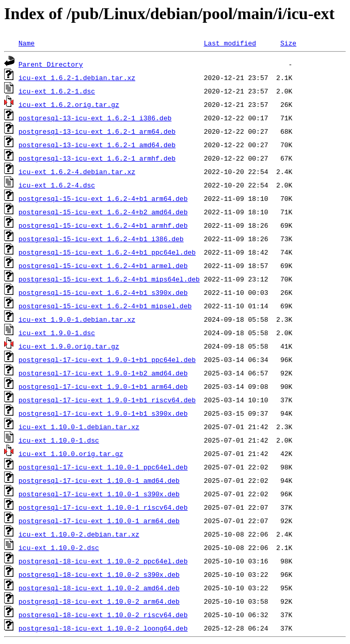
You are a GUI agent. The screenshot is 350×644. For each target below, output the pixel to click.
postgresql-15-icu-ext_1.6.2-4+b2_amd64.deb (103, 212)
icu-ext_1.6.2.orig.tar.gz (69, 104)
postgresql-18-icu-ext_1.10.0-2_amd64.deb (99, 588)
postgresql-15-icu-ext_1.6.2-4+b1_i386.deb (101, 239)
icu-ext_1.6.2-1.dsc (57, 91)
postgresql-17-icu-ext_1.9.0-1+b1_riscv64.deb (107, 400)
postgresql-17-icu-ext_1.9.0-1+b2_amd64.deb (103, 373)
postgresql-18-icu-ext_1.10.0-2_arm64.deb (99, 601)
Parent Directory (51, 64)
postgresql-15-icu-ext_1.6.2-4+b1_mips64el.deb (109, 279)
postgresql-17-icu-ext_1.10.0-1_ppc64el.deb (103, 467)
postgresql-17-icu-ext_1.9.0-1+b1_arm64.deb (103, 386)
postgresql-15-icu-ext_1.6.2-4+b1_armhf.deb (103, 225)
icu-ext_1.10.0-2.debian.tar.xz (79, 534)
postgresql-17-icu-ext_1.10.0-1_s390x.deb (99, 494)
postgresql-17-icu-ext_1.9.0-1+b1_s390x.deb (103, 413)
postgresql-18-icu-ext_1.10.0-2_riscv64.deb (103, 615)
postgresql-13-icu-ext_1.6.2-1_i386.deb (95, 118)
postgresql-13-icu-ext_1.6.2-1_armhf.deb (97, 158)
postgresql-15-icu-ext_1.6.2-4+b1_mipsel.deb (105, 306)
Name (27, 43)
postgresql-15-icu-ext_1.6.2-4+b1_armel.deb (103, 265)
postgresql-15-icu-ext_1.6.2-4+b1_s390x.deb (103, 292)
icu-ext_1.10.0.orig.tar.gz (71, 453)
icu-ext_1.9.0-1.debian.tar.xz (77, 319)
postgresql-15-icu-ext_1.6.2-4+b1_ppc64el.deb (107, 252)
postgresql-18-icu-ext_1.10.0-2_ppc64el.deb (103, 561)
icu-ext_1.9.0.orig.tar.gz (69, 346)
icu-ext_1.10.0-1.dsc (59, 440)
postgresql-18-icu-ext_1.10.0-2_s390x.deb (99, 574)
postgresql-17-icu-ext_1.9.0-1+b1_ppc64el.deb (107, 359)
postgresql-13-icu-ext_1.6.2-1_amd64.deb (97, 145)
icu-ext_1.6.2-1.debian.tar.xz (77, 77)
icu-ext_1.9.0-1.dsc (57, 333)
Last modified (230, 43)
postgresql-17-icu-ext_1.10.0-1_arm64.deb (99, 521)
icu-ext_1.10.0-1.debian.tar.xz (79, 427)
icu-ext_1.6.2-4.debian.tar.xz (77, 171)
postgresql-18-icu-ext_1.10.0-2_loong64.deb (103, 628)
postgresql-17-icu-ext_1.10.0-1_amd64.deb (99, 480)
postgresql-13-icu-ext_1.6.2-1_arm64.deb (97, 131)
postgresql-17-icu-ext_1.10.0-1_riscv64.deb (103, 507)
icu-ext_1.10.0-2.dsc (59, 547)
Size (288, 43)
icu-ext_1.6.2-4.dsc (57, 185)
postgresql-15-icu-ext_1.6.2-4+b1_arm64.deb (103, 198)
